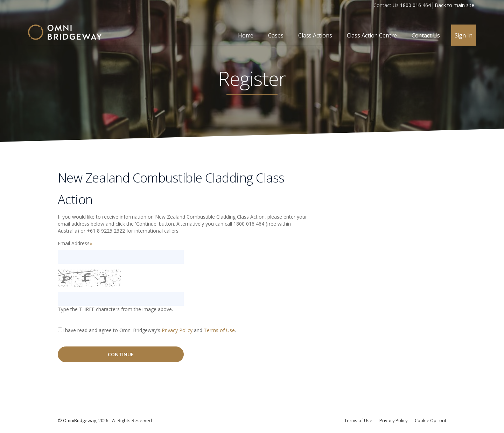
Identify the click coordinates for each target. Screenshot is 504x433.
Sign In (464, 35)
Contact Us (426, 35)
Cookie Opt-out (430, 420)
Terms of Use (219, 330)
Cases (276, 35)
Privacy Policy (177, 330)
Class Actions (315, 35)
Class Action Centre (372, 35)
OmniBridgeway (80, 420)
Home (246, 35)
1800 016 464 (415, 5)
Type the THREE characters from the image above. (115, 309)
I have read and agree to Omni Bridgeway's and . (149, 330)
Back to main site (454, 5)
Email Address (74, 243)
